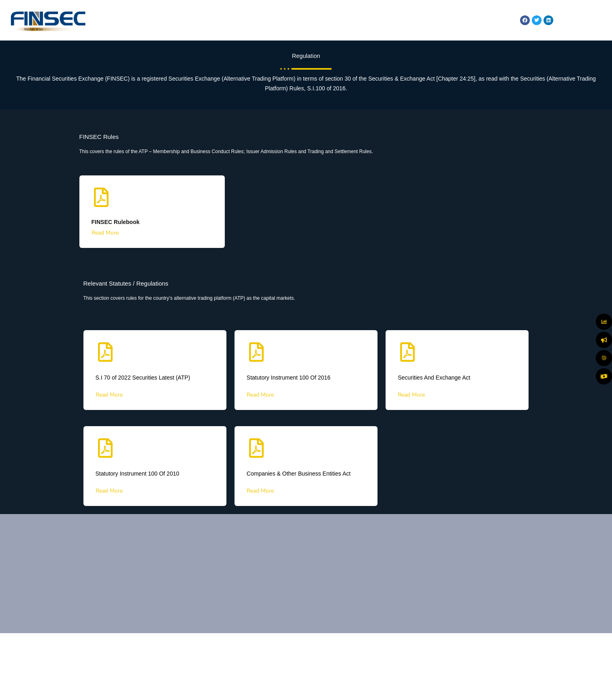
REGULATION (402, 20)
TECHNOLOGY (444, 20)
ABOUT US (250, 20)
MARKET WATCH (357, 20)
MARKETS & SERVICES (303, 20)
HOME (218, 20)
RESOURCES (488, 20)
